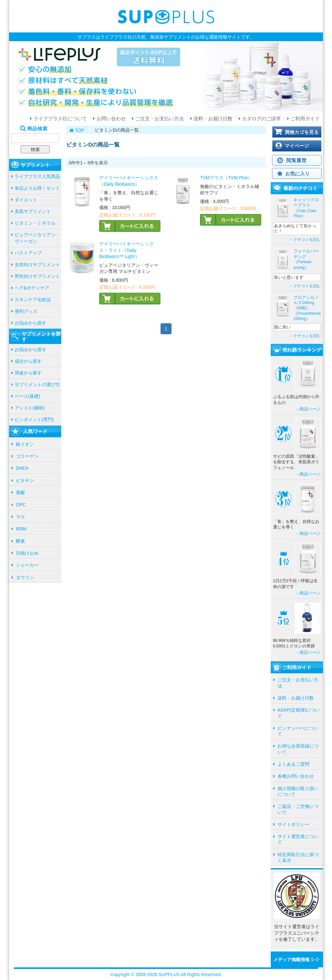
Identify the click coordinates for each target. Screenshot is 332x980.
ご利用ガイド (304, 119)
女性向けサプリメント (37, 265)
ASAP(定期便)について (299, 713)
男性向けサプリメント (37, 276)
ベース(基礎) (27, 396)
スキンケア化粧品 (33, 300)
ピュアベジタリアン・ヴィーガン (37, 238)
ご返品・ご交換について (298, 809)
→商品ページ (308, 409)
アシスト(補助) (30, 408)
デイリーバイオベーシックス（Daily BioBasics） (129, 181)
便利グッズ (26, 311)
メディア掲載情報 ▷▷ (297, 960)
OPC (21, 505)
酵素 (20, 541)
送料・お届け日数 (212, 119)
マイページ (297, 146)
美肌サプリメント (33, 211)
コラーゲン (27, 456)
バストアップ (28, 253)
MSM (21, 529)
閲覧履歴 (296, 160)
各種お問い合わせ (296, 776)
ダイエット (26, 200)
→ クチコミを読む (305, 240)
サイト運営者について (298, 839)
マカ (20, 517)
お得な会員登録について (298, 749)
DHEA (22, 468)
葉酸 (20, 492)
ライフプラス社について (59, 119)
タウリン (25, 577)
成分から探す (28, 361)
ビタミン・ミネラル (35, 223)
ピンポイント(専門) (34, 419)
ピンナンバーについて (298, 731)
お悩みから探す (30, 323)
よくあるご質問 (293, 764)
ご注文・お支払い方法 (159, 119)
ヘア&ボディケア (32, 288)
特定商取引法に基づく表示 (298, 857)
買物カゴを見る (302, 132)
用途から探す (28, 373)
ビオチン (25, 480)
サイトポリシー (293, 824)
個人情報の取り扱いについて (298, 791)
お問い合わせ (110, 119)
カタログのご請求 (261, 119)
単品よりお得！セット (37, 188)
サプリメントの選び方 (37, 384)
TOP (80, 130)
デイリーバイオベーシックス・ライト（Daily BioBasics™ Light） (126, 250)
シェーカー (27, 565)
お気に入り (297, 174)
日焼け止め (27, 553)
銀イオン (25, 444)
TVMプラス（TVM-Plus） (226, 178)
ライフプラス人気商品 (37, 176)
